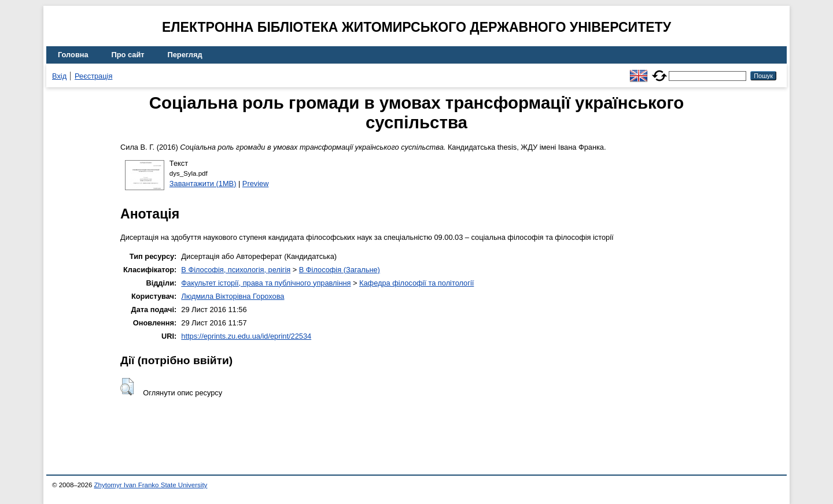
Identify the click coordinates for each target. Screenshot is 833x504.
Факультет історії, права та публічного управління (266, 283)
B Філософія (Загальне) (340, 270)
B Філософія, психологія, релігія (236, 270)
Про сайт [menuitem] (128, 55)
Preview (256, 184)
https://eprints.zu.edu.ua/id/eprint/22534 (246, 336)
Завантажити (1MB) (203, 184)
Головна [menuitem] (73, 55)
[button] (127, 387)
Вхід (59, 76)
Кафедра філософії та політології (417, 283)
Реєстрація (93, 76)
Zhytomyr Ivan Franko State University (151, 485)
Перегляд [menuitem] (185, 55)
